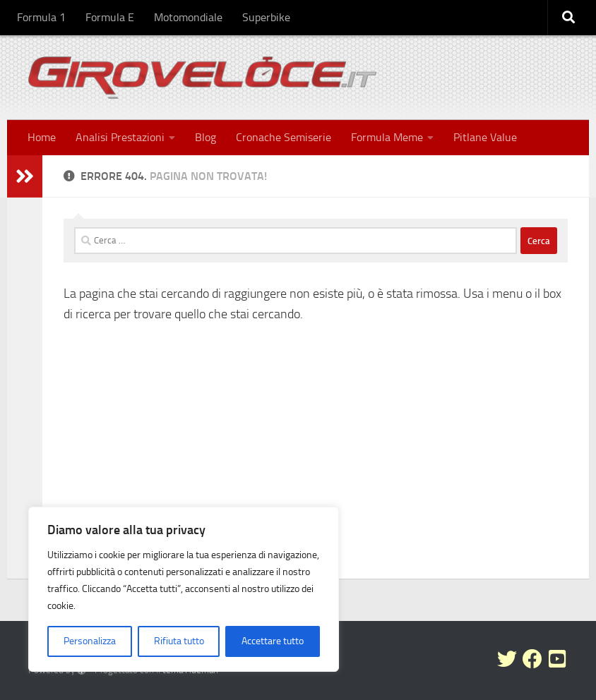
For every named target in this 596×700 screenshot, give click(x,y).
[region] (184, 589)
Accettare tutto (273, 641)
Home (42, 137)
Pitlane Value (485, 137)
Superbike (266, 17)
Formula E (110, 17)
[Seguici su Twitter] (507, 659)
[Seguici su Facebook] (532, 659)
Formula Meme (387, 137)
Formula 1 (41, 17)
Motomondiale (188, 17)
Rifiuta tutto (179, 641)
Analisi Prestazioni (120, 137)
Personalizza (90, 641)
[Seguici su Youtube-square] (558, 659)
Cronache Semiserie (284, 137)
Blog (205, 137)
